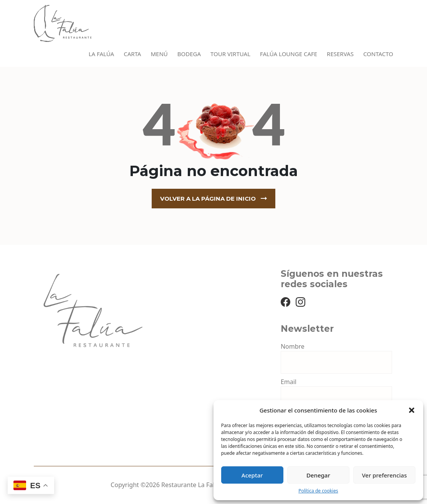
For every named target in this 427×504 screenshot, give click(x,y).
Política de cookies (318, 491)
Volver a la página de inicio (208, 199)
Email (289, 382)
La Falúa (102, 54)
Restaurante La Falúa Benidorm (207, 485)
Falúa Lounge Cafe (289, 54)
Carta (132, 54)
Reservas (340, 54)
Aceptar (252, 475)
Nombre (293, 346)
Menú (159, 54)
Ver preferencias (384, 475)
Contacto (378, 54)
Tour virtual (230, 54)
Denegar (318, 475)
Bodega (189, 54)
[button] (412, 410)
